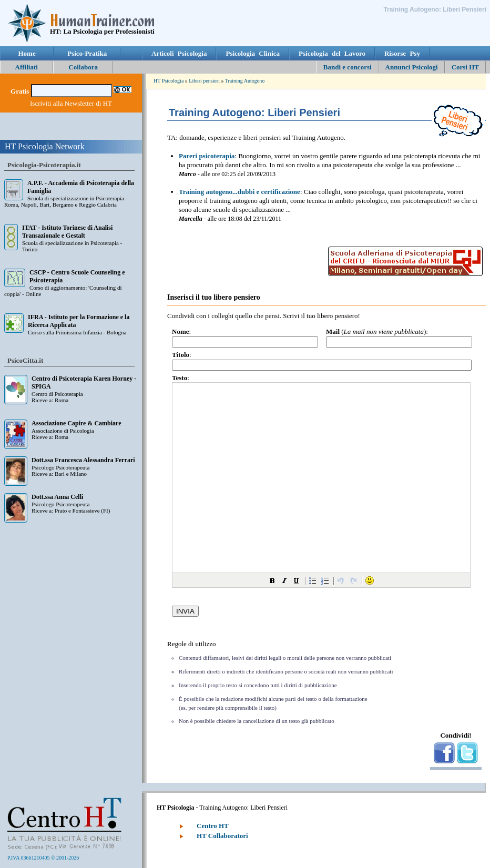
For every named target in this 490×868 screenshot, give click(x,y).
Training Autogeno (245, 81)
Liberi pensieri (204, 81)
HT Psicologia (169, 81)
